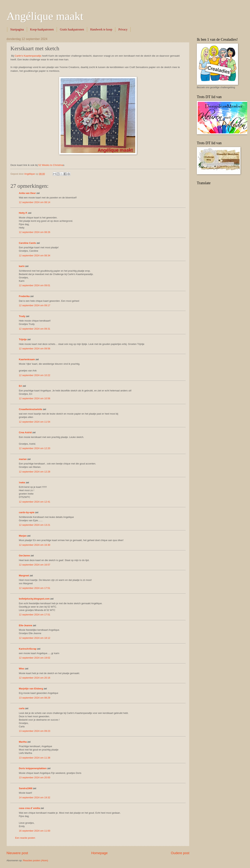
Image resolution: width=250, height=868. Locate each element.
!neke (22, 482)
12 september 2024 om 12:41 (35, 502)
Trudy (22, 316)
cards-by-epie (27, 512)
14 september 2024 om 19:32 (35, 797)
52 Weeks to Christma (51, 165)
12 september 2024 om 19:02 (35, 658)
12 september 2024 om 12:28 (35, 472)
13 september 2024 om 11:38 (35, 758)
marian (23, 459)
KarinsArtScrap (28, 649)
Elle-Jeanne (26, 625)
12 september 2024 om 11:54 (35, 422)
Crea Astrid (25, 432)
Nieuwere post (17, 853)
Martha (23, 742)
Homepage (99, 853)
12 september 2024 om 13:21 (35, 525)
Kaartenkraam (27, 359)
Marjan (23, 536)
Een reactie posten (25, 838)
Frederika (24, 296)
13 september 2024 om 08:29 (35, 698)
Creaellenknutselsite (31, 409)
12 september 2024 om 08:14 (35, 202)
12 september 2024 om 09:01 (35, 285)
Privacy (123, 29)
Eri (21, 386)
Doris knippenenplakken (33, 768)
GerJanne (24, 556)
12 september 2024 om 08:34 (35, 255)
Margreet (24, 576)
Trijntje (23, 339)
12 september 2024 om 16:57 (35, 565)
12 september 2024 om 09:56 (35, 349)
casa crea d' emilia (29, 808)
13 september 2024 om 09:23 (35, 731)
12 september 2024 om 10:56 (35, 398)
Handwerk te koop (101, 29)
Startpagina (17, 29)
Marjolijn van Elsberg (31, 689)
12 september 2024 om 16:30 (35, 545)
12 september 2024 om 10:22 (35, 375)
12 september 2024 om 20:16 (35, 678)
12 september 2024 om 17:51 (35, 588)
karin (22, 266)
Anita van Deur (27, 193)
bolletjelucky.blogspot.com (34, 599)
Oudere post (180, 853)
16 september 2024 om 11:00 (35, 831)
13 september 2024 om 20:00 (35, 777)
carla (22, 708)
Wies (22, 669)
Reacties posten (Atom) (36, 860)
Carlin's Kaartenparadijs (28, 56)
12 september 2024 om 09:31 (35, 329)
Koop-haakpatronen (42, 29)
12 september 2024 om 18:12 (35, 638)
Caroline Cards (27, 243)
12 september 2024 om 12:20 (35, 448)
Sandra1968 (26, 788)
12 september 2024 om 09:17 (35, 305)
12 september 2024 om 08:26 (35, 232)
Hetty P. (23, 213)
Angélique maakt (45, 16)
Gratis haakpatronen (72, 29)
